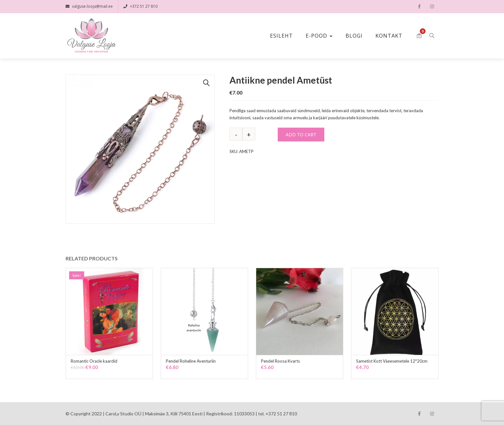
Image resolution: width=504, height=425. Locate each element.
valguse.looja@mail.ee (89, 6)
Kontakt (389, 35)
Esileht (281, 35)
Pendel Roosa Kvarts (280, 361)
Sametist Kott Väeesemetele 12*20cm (392, 361)
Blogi (354, 35)
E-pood (319, 35)
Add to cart (301, 134)
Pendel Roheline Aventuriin (191, 361)
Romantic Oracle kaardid (94, 361)
